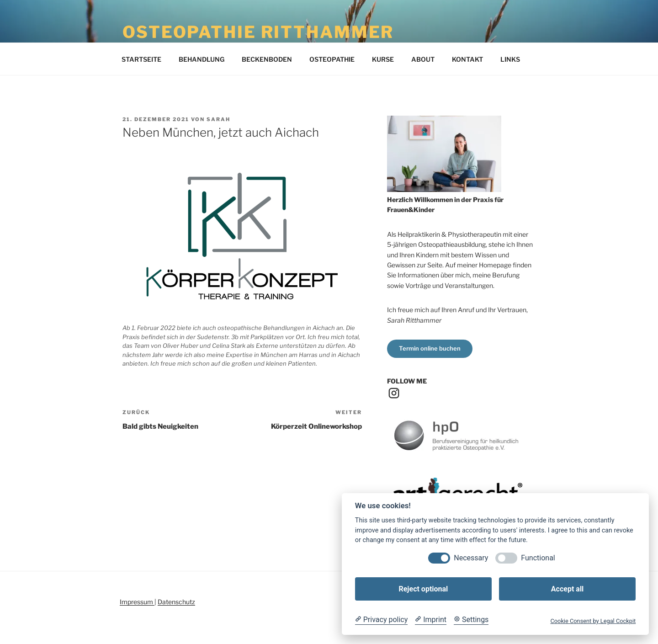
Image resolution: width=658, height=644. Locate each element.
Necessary (471, 558)
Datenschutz (176, 602)
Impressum (137, 602)
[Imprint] (431, 620)
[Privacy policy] (381, 620)
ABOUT (423, 59)
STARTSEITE (141, 59)
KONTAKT (467, 59)
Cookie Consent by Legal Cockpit (593, 621)
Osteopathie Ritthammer (258, 32)
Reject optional (423, 589)
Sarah (218, 119)
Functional (538, 558)
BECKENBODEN (267, 59)
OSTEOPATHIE (332, 59)
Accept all (567, 589)
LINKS (510, 59)
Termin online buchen (430, 348)
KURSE (383, 59)
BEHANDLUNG (202, 59)
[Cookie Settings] (471, 620)
